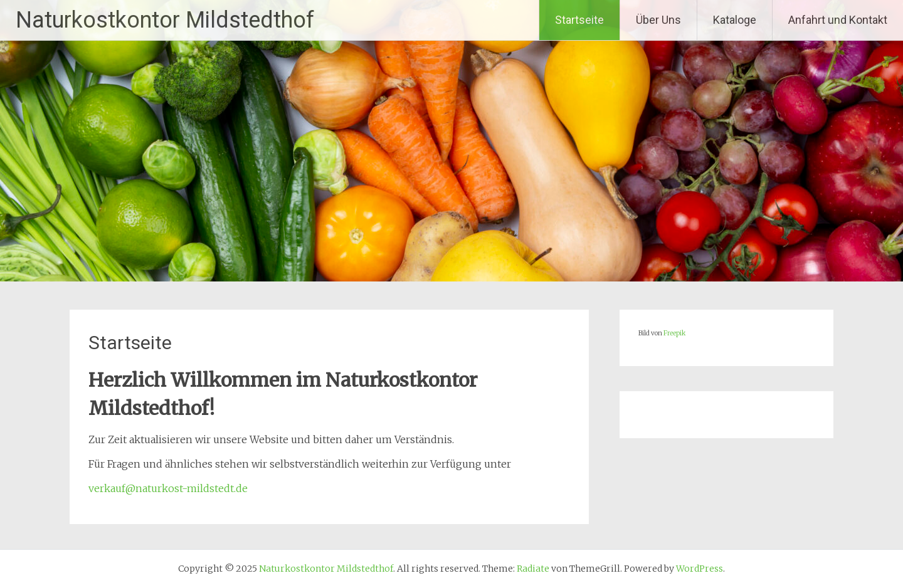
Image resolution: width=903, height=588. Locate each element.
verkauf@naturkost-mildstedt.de (168, 488)
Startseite (579, 20)
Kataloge (735, 20)
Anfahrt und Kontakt (838, 20)
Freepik (674, 333)
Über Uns (658, 20)
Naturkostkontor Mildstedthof (165, 20)
